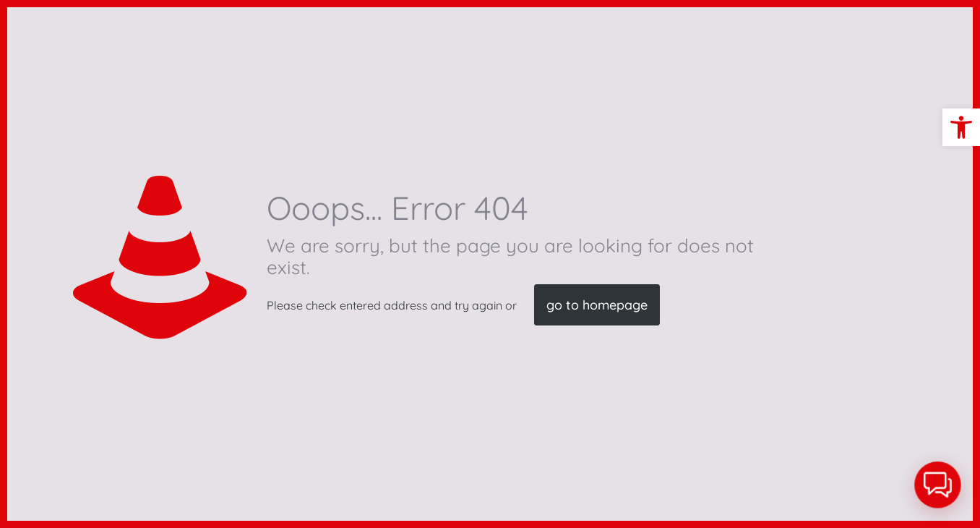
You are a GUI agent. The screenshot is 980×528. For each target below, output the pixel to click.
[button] (961, 127)
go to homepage (597, 305)
